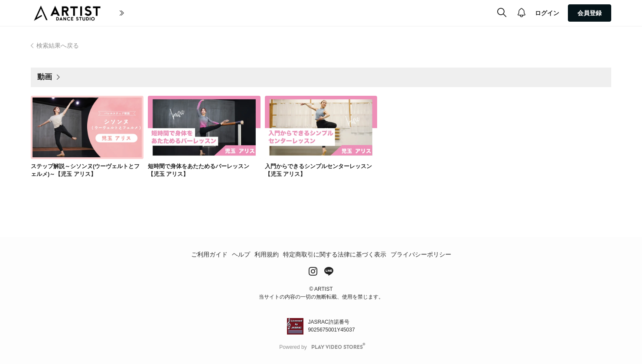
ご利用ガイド (209, 254)
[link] (87, 127)
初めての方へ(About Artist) (157, 13)
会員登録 (590, 13)
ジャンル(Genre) (301, 13)
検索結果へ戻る (58, 45)
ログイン (547, 13)
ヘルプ (241, 254)
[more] (335, 13)
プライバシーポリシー (421, 254)
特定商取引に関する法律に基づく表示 (335, 254)
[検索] (502, 13)
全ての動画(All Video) (240, 13)
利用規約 (267, 254)
